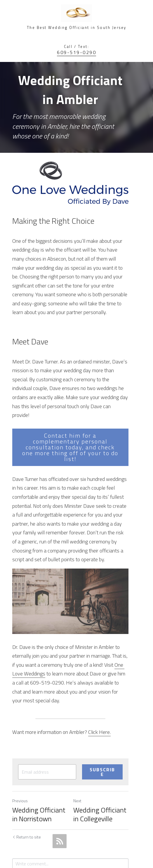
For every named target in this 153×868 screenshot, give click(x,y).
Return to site (27, 794)
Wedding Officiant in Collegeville (109, 771)
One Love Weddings (107, 634)
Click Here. (99, 692)
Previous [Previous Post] (20, 758)
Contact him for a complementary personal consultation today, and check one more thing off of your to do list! (76, 421)
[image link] (76, 176)
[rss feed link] (60, 798)
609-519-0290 (76, 52)
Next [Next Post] (84, 758)
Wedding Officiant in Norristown (42, 771)
